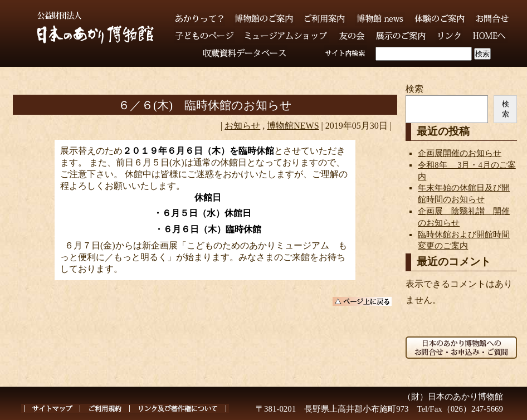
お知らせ (242, 126)
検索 (414, 89)
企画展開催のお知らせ (460, 153)
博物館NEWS (293, 126)
